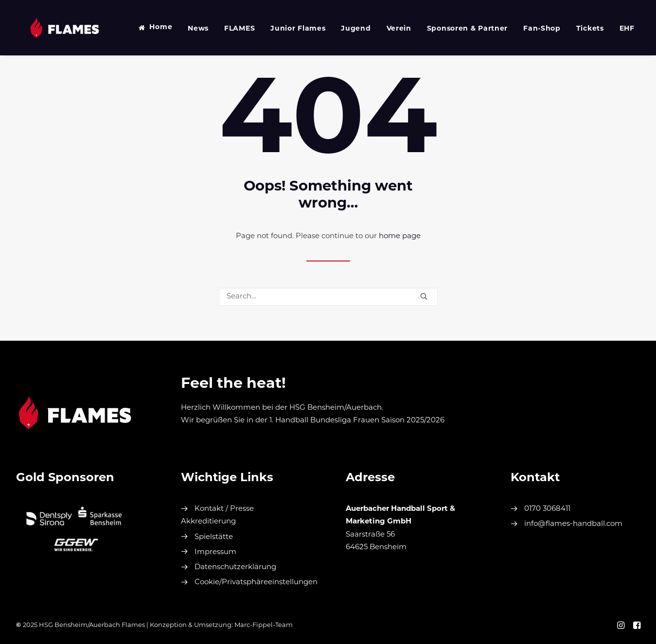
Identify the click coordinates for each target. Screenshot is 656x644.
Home (148, 27)
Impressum (215, 552)
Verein (386, 29)
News (186, 29)
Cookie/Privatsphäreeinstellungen (256, 583)
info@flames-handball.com (573, 524)
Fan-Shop (529, 29)
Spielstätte (214, 537)
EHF (614, 29)
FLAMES (227, 29)
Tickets (577, 29)
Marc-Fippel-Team (264, 625)
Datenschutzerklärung (235, 567)
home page (400, 236)
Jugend (343, 29)
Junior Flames (285, 29)
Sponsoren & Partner (455, 29)
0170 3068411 (547, 509)
